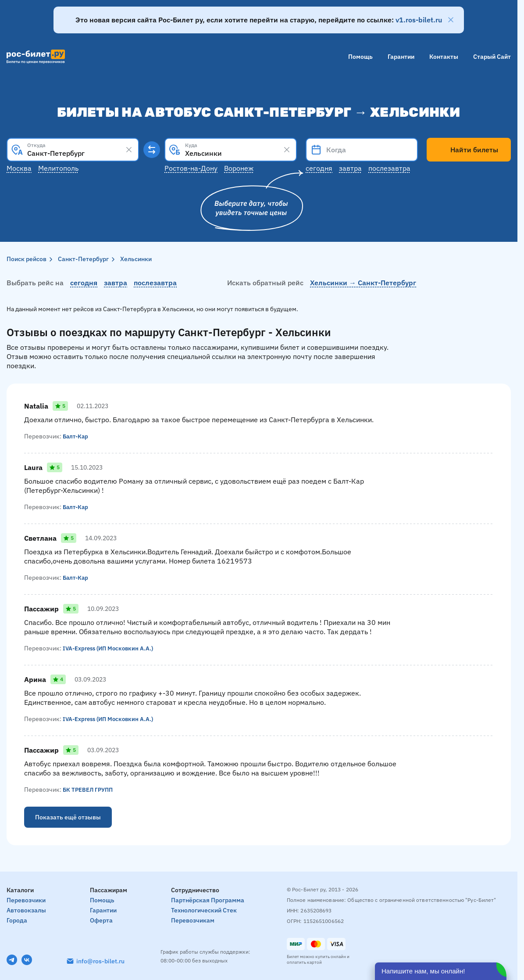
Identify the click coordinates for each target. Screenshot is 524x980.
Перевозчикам (193, 920)
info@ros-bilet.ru (100, 961)
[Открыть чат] (441, 971)
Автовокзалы (26, 910)
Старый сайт (492, 57)
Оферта (101, 920)
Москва (19, 168)
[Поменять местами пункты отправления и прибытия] (152, 150)
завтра (116, 283)
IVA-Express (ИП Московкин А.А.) (111, 648)
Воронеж (239, 168)
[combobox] (73, 150)
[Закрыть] (451, 20)
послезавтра (155, 283)
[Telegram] (12, 960)
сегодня (84, 283)
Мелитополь (58, 168)
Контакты (444, 57)
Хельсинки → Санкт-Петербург (363, 283)
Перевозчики (26, 900)
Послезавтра (389, 168)
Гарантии (401, 57)
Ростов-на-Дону (191, 168)
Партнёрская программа (208, 900)
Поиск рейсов (27, 259)
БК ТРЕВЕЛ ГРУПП (89, 790)
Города (17, 920)
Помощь (360, 57)
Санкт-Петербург (83, 259)
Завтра (350, 168)
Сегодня (319, 168)
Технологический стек (204, 910)
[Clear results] (129, 150)
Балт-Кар (77, 436)
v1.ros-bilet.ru (419, 20)
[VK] (27, 960)
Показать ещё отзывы (68, 817)
